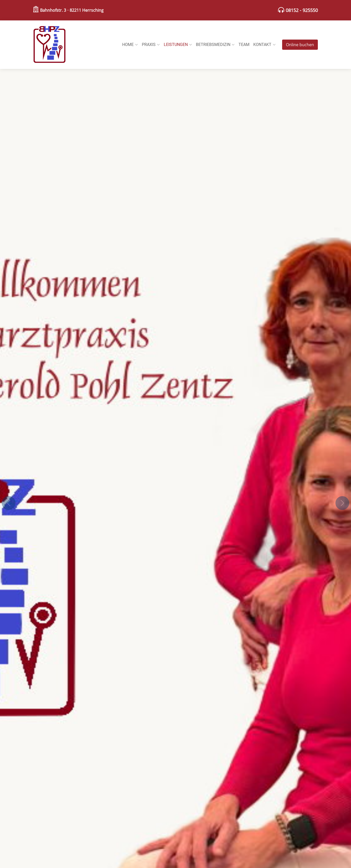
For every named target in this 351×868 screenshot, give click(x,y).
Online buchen (300, 45)
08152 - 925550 (302, 10)
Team (244, 45)
